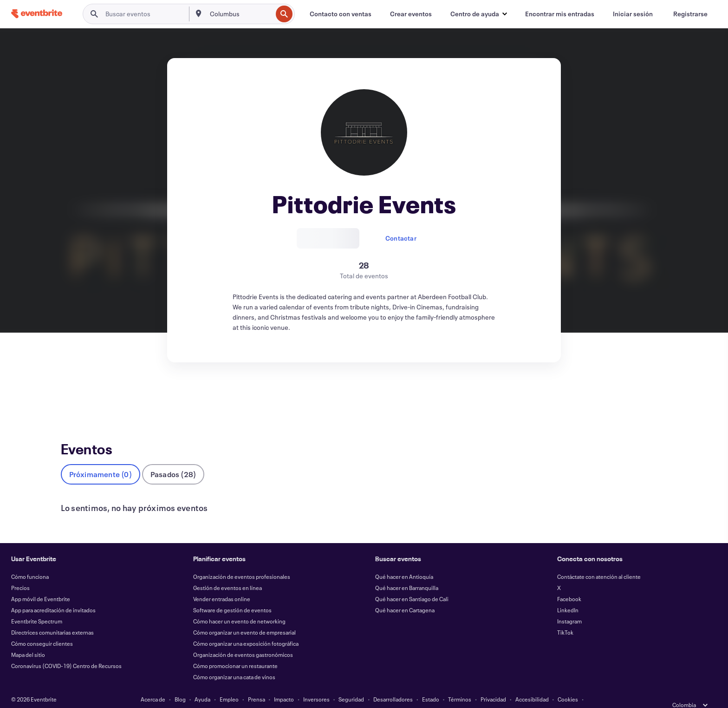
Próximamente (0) (101, 459)
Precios (20, 572)
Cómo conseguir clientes (42, 628)
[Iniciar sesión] (633, 14)
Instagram (569, 606)
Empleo (229, 684)
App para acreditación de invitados (53, 595)
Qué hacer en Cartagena (405, 595)
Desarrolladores (393, 684)
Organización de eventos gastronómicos (243, 639)
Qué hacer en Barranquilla (407, 572)
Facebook (569, 583)
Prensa (257, 684)
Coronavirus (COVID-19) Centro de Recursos (66, 650)
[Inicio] (37, 14)
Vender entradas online (222, 583)
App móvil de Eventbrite (41, 583)
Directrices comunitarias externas (52, 617)
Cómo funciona (30, 561)
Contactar (401, 238)
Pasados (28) (173, 459)
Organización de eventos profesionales (242, 561)
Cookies (568, 684)
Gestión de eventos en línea (227, 572)
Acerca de (153, 684)
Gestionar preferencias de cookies (364, 695)
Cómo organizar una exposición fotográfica (246, 628)
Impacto (284, 684)
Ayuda (202, 684)
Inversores (316, 684)
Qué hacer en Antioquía (404, 561)
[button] (478, 14)
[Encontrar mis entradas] (560, 14)
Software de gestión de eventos (232, 595)
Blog (180, 684)
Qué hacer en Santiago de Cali (412, 583)
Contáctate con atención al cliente (599, 561)
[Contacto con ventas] (341, 14)
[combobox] (240, 14)
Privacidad (493, 684)
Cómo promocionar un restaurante (235, 650)
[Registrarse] (690, 14)
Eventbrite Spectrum (37, 606)
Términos (460, 684)
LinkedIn (568, 595)
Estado (431, 684)
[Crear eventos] (411, 14)
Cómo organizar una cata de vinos (234, 662)
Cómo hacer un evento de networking (239, 606)
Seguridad (351, 684)
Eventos (73, 397)
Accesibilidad (532, 684)
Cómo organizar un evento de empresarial (244, 617)
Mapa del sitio (28, 639)
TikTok (565, 617)
